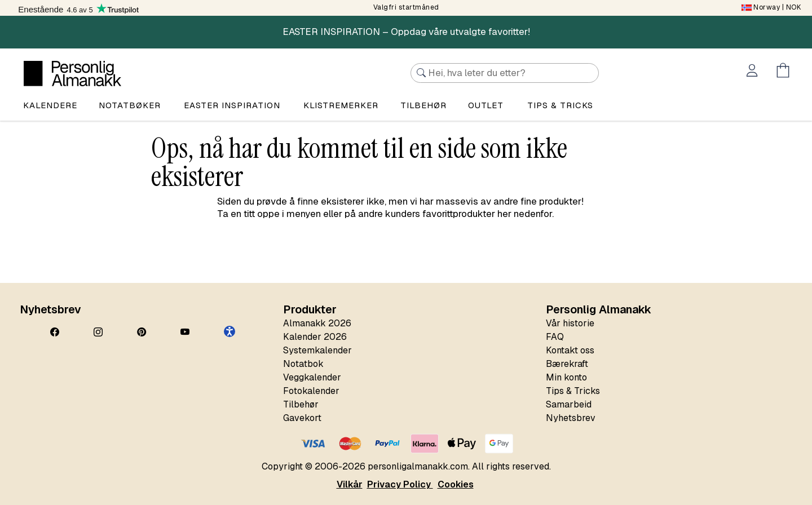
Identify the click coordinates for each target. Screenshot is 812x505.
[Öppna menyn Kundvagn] (785, 72)
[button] (230, 331)
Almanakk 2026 (317, 323)
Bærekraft (567, 364)
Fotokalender (311, 391)
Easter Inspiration (232, 105)
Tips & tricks (560, 105)
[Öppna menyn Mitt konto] (754, 72)
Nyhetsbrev (571, 418)
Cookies (456, 484)
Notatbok (303, 364)
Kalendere (50, 105)
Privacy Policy (400, 484)
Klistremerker (341, 105)
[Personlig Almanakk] (72, 74)
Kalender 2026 (315, 337)
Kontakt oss (570, 350)
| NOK (771, 7)
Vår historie (570, 323)
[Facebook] (55, 333)
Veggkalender (312, 377)
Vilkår (350, 484)
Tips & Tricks (573, 391)
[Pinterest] (142, 333)
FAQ (555, 337)
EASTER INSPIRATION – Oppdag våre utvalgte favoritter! (406, 32)
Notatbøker (130, 105)
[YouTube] (185, 333)
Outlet (486, 105)
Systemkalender (317, 350)
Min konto (566, 377)
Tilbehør (423, 105)
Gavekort (302, 418)
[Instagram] (98, 333)
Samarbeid (569, 404)
